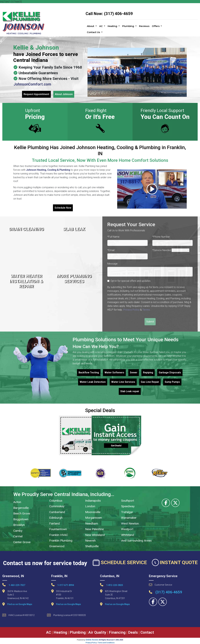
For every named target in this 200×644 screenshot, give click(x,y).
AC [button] (101, 26)
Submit (150, 322)
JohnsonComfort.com (32, 84)
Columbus (56, 501)
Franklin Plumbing (61, 541)
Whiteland (127, 535)
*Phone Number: (161, 237)
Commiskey (57, 506)
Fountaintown (58, 529)
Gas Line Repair (150, 382)
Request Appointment (36, 94)
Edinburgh (56, 518)
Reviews (144, 26)
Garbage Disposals (170, 373)
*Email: (111, 250)
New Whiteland (95, 535)
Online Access (92, 640)
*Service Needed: (162, 250)
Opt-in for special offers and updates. (131, 281)
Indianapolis (93, 501)
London (90, 506)
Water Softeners (114, 373)
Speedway (128, 506)
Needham (91, 523)
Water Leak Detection (93, 382)
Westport (127, 529)
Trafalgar (127, 512)
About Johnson (64, 94)
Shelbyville (92, 546)
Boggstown (21, 519)
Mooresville (93, 512)
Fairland (54, 523)
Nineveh (90, 541)
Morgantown (94, 518)
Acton (17, 502)
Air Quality (97, 632)
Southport (128, 501)
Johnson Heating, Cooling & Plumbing (48, 170)
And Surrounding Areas (136, 541)
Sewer (134, 373)
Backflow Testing (89, 373)
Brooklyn (19, 525)
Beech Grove (22, 513)
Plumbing (78, 632)
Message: (113, 264)
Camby (18, 531)
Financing (117, 632)
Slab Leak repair (130, 391)
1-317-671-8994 (63, 585)
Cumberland (57, 512)
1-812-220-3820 (111, 585)
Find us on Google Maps (20, 604)
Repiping (148, 373)
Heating (60, 632)
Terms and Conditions (106, 643)
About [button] (91, 26)
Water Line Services (123, 382)
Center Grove (22, 542)
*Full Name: (114, 237)
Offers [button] (156, 26)
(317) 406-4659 (166, 592)
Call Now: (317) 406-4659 (109, 14)
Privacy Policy (131, 310)
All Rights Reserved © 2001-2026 (111, 640)
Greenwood (57, 546)
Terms (146, 310)
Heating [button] (113, 26)
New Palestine (94, 529)
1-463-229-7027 (14, 585)
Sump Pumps (172, 382)
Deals (133, 632)
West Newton (130, 523)
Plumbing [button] (128, 26)
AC (49, 632)
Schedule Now (63, 208)
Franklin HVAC (59, 535)
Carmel (18, 536)
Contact (147, 632)
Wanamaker (129, 518)
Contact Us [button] (94, 32)
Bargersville (21, 508)
